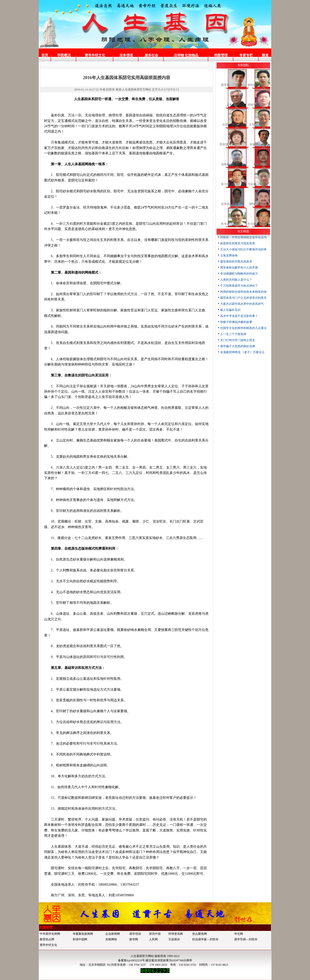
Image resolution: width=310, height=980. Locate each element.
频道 (265, 55)
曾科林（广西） (258, 85)
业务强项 (126, 55)
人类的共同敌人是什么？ (236, 280)
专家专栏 (246, 55)
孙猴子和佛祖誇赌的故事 (236, 322)
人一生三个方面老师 (233, 334)
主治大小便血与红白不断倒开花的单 (243, 249)
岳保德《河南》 (231, 204)
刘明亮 (258, 164)
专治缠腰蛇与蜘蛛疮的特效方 (239, 274)
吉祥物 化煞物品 (186, 55)
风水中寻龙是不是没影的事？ (239, 316)
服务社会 (151, 55)
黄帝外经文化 (95, 55)
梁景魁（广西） (231, 85)
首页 (45, 55)
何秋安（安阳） (258, 105)
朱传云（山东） (231, 224)
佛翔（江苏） (258, 204)
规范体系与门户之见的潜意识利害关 (243, 298)
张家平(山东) (258, 144)
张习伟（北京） (231, 184)
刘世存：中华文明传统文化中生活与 (243, 237)
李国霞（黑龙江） (231, 144)
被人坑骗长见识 (230, 310)
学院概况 (64, 55)
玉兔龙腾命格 (229, 255)
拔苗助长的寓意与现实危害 (238, 243)
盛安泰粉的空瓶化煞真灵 (236, 262)
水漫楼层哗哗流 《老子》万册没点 (242, 352)
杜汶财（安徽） (258, 224)
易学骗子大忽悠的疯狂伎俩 (238, 346)
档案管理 (221, 55)
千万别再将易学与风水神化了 (239, 286)
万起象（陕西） (258, 184)
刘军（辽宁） (231, 125)
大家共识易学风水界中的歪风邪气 (242, 304)
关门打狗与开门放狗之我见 (238, 340)
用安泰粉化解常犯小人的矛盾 (239, 268)
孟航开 (231, 105)
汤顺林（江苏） (231, 164)
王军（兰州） (258, 125)
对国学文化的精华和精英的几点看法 (243, 328)
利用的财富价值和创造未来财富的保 (243, 292)
